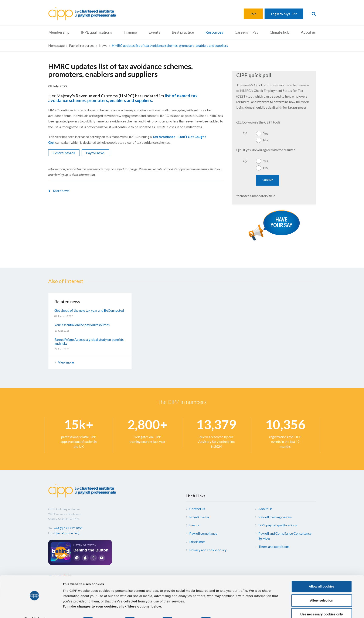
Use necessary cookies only (322, 603)
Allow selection (322, 590)
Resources (214, 32)
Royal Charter (199, 517)
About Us (265, 509)
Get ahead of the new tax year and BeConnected (89, 310)
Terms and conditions (274, 546)
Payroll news (95, 153)
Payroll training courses (275, 517)
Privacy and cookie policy (208, 550)
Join (253, 14)
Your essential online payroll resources (82, 325)
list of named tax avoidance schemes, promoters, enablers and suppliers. (123, 98)
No (265, 140)
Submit (268, 180)
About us (308, 32)
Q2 (245, 161)
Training (130, 32)
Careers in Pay (246, 32)
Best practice (183, 32)
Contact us (197, 509)
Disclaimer (197, 542)
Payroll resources (82, 45)
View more (66, 362)
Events (154, 32)
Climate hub (280, 32)
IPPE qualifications (96, 32)
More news (61, 191)
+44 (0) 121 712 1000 (68, 528)
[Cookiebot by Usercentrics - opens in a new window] (34, 610)
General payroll (64, 153)
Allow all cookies (322, 576)
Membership (59, 32)
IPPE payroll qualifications (278, 525)
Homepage (56, 45)
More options (230, 610)
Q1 (245, 133)
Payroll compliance (203, 533)
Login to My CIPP (284, 14)
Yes (266, 133)
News (103, 45)
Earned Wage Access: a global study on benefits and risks (89, 341)
